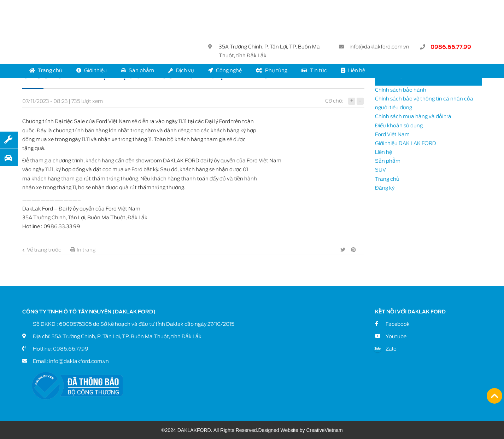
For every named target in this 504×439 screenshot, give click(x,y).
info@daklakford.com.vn (379, 47)
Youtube (396, 336)
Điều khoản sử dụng (399, 126)
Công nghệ (225, 70)
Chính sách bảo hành (401, 90)
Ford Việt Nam (392, 134)
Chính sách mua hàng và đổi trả (413, 116)
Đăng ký (385, 188)
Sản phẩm (137, 70)
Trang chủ (46, 70)
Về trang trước (42, 250)
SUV (380, 170)
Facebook (398, 324)
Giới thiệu (92, 70)
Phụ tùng (272, 70)
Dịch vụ (181, 70)
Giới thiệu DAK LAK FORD (406, 143)
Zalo (391, 349)
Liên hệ (353, 70)
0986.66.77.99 (451, 47)
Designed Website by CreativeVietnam (300, 430)
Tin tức (314, 70)
